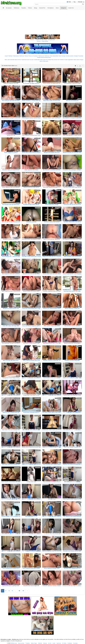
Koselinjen (36, 56)
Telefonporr (47, 56)
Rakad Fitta (51, 60)
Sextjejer (76, 56)
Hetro (70, 2)
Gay (75, 2)
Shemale (80, 2)
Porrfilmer (62, 60)
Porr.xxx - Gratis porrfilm (43, 41)
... (16, 591)
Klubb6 (39, 57)
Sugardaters (70, 60)
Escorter (32, 60)
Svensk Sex (57, 60)
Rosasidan (81, 56)
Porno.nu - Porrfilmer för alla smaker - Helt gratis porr (42, 40)
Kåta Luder (7, 60)
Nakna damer (77, 60)
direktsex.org (14, 643)
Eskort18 (43, 57)
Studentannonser (25, 60)
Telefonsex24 (41, 56)
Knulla (66, 60)
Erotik (41, 60)
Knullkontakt (37, 60)
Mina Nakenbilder (54, 56)
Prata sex (31, 56)
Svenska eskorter (70, 56)
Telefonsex (22, 56)
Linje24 (6, 56)
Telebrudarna (16, 56)
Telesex (26, 56)
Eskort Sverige (62, 56)
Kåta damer (46, 61)
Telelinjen (11, 56)
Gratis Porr (45, 60)
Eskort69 (12, 60)
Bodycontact (48, 57)
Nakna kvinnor (18, 60)
